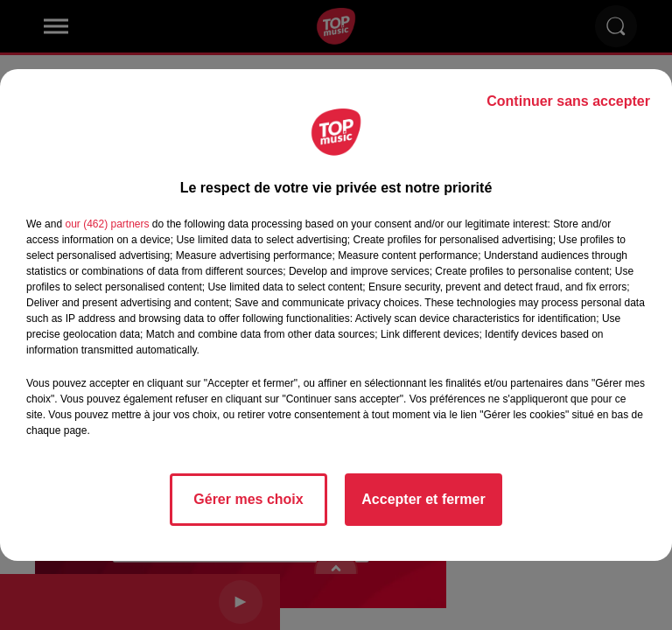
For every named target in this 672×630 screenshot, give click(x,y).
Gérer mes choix (248, 499)
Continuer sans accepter (568, 101)
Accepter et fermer (423, 499)
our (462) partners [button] (107, 224)
